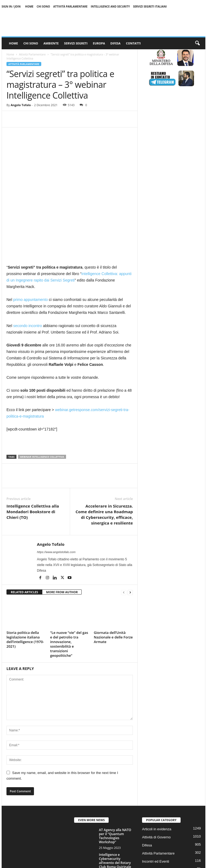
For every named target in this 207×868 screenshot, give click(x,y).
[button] (197, 43)
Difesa (116, 43)
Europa (99, 43)
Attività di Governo (156, 782)
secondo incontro (28, 270)
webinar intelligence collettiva (42, 402)
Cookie (150, 862)
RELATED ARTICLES (24, 537)
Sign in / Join (11, 6)
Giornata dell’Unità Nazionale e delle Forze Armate (113, 582)
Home (29, 6)
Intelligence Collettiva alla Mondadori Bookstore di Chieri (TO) (33, 456)
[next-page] (130, 537)
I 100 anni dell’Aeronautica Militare (112, 828)
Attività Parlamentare (70, 6)
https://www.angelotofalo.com (56, 497)
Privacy (165, 862)
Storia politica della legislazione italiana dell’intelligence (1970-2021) (25, 584)
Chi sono (43, 6)
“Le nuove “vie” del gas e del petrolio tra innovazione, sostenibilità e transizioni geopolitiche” (69, 589)
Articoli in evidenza (157, 774)
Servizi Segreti (76, 43)
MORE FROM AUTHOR (62, 537)
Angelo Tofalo (21, 105)
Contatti (133, 43)
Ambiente (51, 43)
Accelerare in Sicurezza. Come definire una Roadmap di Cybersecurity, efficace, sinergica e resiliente (104, 459)
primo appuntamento (30, 244)
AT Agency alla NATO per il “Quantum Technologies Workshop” (115, 781)
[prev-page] (124, 537)
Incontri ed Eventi (156, 806)
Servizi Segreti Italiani (150, 6)
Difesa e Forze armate (159, 822)
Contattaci (182, 862)
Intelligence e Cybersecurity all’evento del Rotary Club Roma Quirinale (115, 805)
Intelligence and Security (110, 6)
